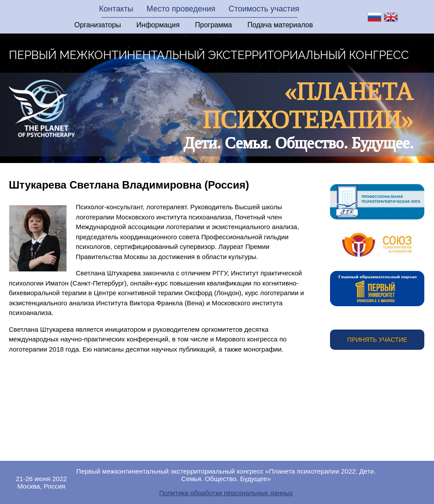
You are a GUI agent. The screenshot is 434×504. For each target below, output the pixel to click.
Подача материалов (280, 25)
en (391, 17)
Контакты (116, 9)
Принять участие (377, 340)
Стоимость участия (264, 9)
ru (375, 17)
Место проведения (181, 9)
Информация (158, 25)
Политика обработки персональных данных (226, 493)
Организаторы (98, 25)
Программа (214, 25)
